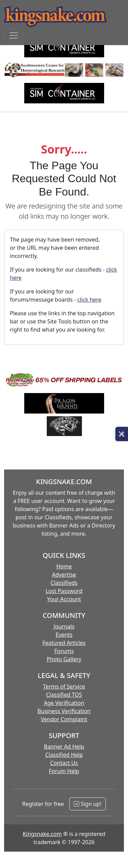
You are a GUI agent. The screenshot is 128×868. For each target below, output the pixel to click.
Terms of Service (64, 686)
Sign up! (88, 804)
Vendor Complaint (64, 719)
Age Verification (64, 703)
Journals (64, 626)
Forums (64, 651)
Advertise (64, 575)
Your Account (64, 599)
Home (64, 566)
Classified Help (64, 755)
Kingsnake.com (42, 834)
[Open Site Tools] (122, 434)
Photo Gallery (64, 659)
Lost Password (64, 591)
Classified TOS (64, 695)
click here (89, 300)
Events (64, 635)
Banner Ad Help (64, 747)
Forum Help (64, 771)
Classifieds (64, 583)
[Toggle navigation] (14, 35)
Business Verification (64, 711)
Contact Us (64, 763)
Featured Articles (64, 643)
